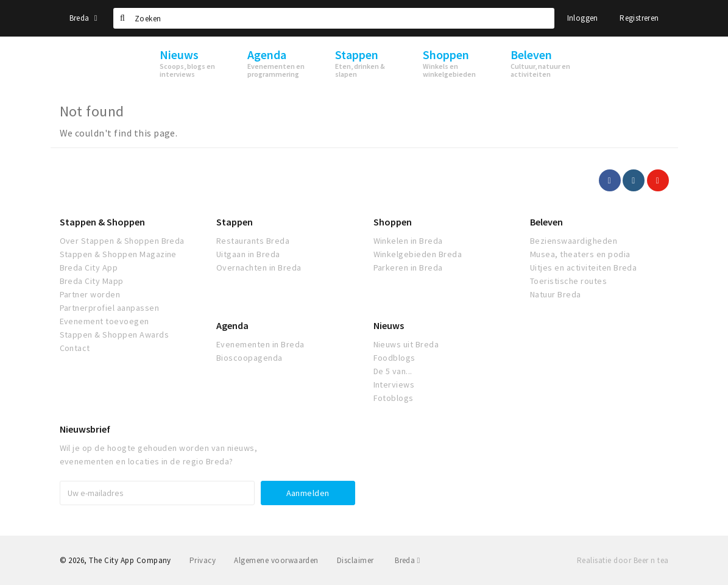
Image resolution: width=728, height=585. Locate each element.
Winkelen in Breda (408, 241)
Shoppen (393, 222)
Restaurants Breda (253, 241)
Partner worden (90, 294)
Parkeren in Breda (408, 268)
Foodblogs (394, 358)
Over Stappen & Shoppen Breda (122, 241)
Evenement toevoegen (104, 321)
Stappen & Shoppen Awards (115, 335)
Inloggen (583, 18)
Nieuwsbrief (85, 429)
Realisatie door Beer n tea (623, 560)
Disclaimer (355, 560)
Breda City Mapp (92, 281)
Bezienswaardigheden (574, 241)
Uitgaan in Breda (248, 254)
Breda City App (89, 268)
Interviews (394, 385)
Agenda (232, 325)
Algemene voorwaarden (276, 560)
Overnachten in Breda (259, 268)
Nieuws (389, 325)
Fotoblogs (394, 398)
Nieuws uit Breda (406, 344)
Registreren (639, 18)
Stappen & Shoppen (102, 222)
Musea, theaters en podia (580, 254)
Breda (83, 18)
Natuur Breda (556, 294)
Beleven (546, 222)
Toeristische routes (568, 281)
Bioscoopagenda (249, 358)
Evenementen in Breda (260, 344)
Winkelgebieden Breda (418, 254)
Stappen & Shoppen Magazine (118, 254)
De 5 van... (393, 371)
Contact (75, 348)
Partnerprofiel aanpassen (110, 308)
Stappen (235, 222)
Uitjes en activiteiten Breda (583, 268)
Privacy (203, 560)
